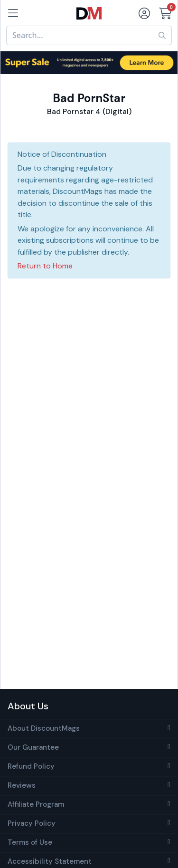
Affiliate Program (36, 804)
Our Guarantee (33, 747)
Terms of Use (30, 842)
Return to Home (45, 266)
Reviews (22, 785)
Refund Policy (31, 766)
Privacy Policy (32, 823)
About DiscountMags (44, 728)
